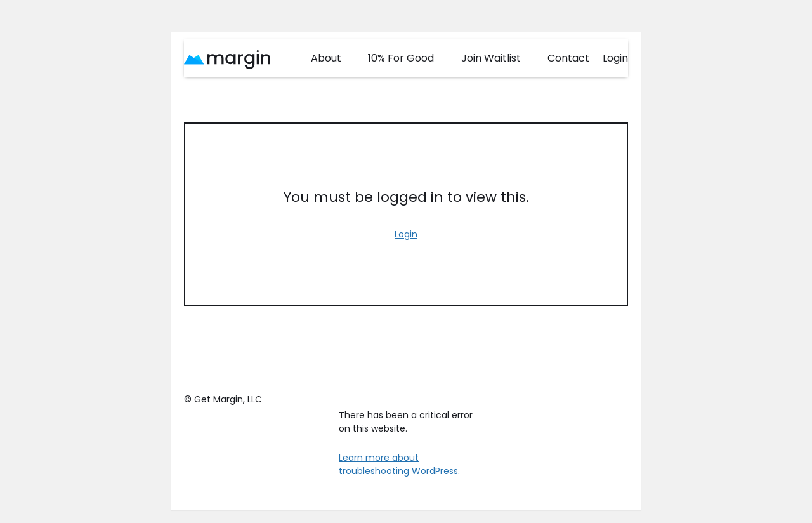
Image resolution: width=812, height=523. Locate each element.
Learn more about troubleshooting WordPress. (399, 464)
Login (615, 58)
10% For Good (401, 58)
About (326, 58)
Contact (568, 58)
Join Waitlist (491, 58)
